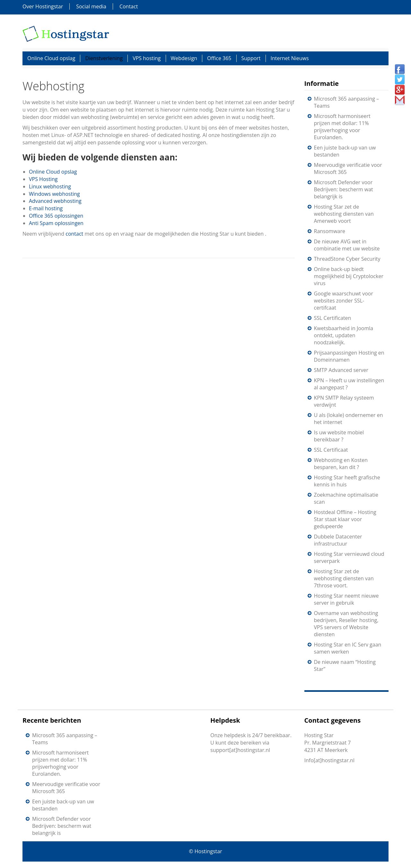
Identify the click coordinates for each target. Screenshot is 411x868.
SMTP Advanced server (341, 370)
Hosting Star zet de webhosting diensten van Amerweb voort (344, 214)
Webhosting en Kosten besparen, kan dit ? (341, 464)
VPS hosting (147, 58)
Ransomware (330, 231)
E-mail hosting (46, 208)
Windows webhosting (54, 194)
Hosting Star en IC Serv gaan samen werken (348, 648)
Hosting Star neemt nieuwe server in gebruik (346, 599)
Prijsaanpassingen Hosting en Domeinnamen (349, 356)
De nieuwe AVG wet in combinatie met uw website (347, 245)
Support (251, 58)
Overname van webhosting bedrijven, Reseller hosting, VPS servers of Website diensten (346, 624)
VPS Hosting (43, 179)
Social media (91, 6)
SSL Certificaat (331, 450)
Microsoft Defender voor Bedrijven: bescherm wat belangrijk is (344, 189)
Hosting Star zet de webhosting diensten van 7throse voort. (344, 578)
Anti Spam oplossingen (56, 223)
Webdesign (184, 58)
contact (75, 234)
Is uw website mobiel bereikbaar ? (339, 436)
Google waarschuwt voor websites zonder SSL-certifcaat (344, 301)
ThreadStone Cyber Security (347, 259)
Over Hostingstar (43, 6)
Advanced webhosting (55, 201)
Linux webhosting (50, 186)
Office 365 (219, 58)
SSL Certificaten (333, 318)
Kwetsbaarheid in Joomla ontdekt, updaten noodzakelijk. (344, 335)
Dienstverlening (104, 58)
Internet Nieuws (290, 58)
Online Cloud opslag (51, 58)
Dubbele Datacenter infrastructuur (338, 540)
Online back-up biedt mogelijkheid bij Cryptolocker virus (349, 276)
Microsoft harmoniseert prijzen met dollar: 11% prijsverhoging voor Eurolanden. (342, 127)
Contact (129, 6)
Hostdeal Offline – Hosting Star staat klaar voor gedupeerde (345, 519)
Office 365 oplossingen (56, 216)
